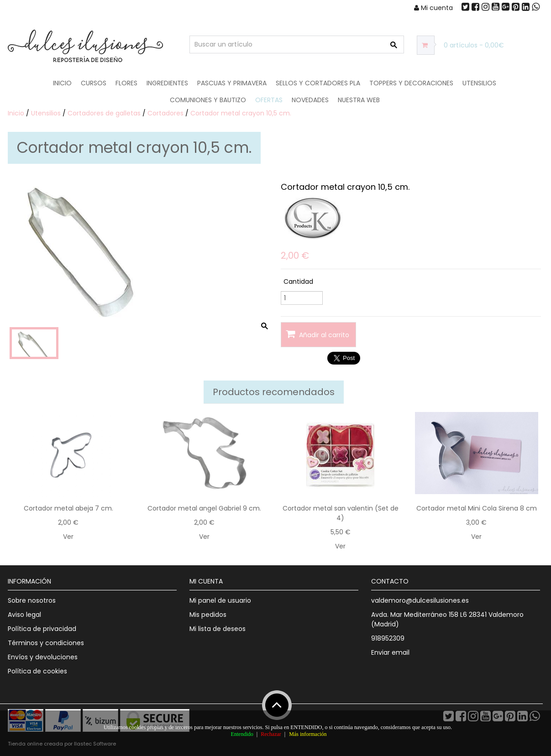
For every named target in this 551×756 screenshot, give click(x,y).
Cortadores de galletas (104, 113)
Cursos (94, 83)
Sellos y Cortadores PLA (318, 83)
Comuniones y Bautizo (208, 100)
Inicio (62, 83)
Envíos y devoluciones (43, 657)
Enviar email (390, 652)
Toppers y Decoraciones (411, 83)
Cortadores (165, 113)
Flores (126, 83)
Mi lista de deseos (218, 629)
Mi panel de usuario (220, 600)
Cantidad (298, 282)
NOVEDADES (310, 100)
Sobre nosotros (32, 600)
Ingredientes (167, 83)
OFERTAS (269, 100)
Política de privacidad (42, 629)
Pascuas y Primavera (232, 83)
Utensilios (479, 83)
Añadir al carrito (317, 334)
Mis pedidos (208, 615)
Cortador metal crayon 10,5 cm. (241, 113)
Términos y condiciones (46, 643)
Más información (308, 734)
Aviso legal (24, 615)
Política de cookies (37, 671)
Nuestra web (359, 100)
